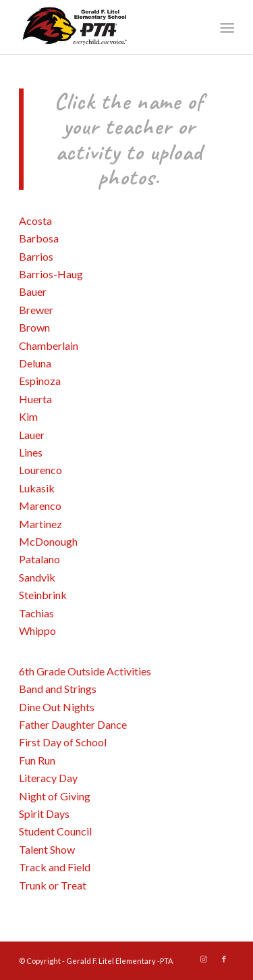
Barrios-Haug (51, 274)
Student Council (56, 831)
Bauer (33, 291)
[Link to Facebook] (224, 959)
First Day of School (63, 742)
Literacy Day (49, 778)
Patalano (39, 559)
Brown (34, 327)
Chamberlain (49, 345)
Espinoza (40, 381)
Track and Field (56, 867)
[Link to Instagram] (204, 959)
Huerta (35, 399)
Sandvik (37, 577)
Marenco (40, 506)
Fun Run (37, 760)
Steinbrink (43, 595)
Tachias (36, 613)
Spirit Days (45, 814)
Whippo (37, 630)
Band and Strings (59, 689)
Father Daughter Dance (74, 724)
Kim (28, 416)
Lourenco (40, 470)
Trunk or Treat (54, 885)
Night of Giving (56, 796)
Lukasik (37, 488)
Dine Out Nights (58, 707)
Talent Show (48, 849)
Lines (31, 452)
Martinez (40, 524)
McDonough (48, 541)
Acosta (35, 221)
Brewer (36, 310)
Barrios (36, 256)
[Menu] (226, 28)
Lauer (32, 435)
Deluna (35, 363)
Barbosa (39, 238)
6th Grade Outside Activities (87, 671)
